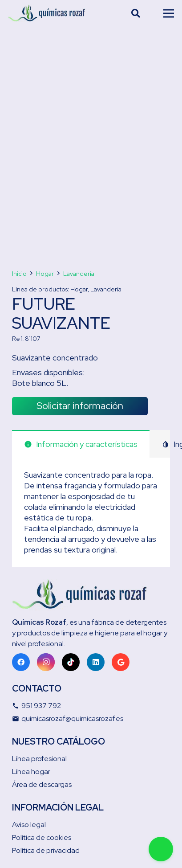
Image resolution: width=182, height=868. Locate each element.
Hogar (45, 274)
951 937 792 (36, 706)
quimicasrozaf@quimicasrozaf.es (68, 719)
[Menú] (169, 13)
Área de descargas (42, 784)
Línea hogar (31, 772)
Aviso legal (29, 825)
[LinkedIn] (96, 662)
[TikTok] (71, 662)
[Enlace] (47, 13)
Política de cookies (42, 837)
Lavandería (79, 274)
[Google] (121, 662)
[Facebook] (21, 662)
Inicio (19, 274)
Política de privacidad (46, 850)
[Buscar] (136, 13)
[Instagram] (46, 662)
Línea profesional (39, 759)
